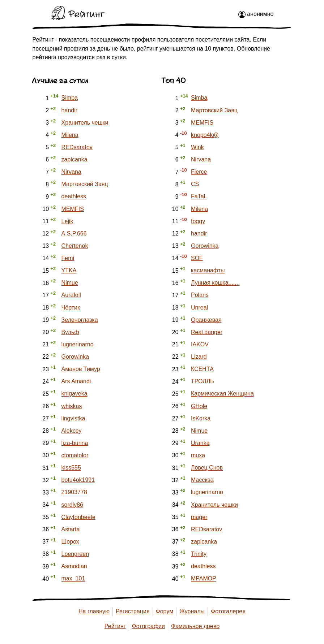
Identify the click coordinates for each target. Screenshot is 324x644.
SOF (197, 258)
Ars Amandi (76, 382)
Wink (197, 147)
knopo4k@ (205, 135)
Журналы (192, 611)
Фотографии (148, 626)
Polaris (200, 295)
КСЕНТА (202, 369)
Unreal (199, 308)
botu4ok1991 (78, 480)
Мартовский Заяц (85, 184)
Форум (165, 611)
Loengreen (75, 554)
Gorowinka (75, 357)
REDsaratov (77, 147)
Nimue (70, 283)
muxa (198, 455)
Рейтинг (115, 626)
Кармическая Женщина (222, 394)
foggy (198, 221)
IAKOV (200, 344)
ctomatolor (75, 455)
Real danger (207, 332)
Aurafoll (71, 295)
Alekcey (72, 431)
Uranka (200, 443)
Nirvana (71, 172)
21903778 (74, 492)
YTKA (69, 271)
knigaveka (74, 394)
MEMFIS (73, 209)
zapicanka (74, 159)
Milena (70, 135)
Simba (70, 98)
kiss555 (71, 468)
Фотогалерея (228, 611)
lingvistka (73, 418)
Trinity (199, 554)
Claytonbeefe (78, 517)
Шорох (70, 542)
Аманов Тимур (81, 369)
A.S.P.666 (74, 234)
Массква (202, 480)
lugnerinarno (78, 344)
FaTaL (199, 197)
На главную (94, 611)
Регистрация (133, 611)
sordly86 (72, 505)
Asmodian (74, 567)
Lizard (199, 357)
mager (199, 517)
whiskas (72, 406)
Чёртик (71, 308)
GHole (199, 406)
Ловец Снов (207, 468)
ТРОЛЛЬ (202, 382)
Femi (68, 258)
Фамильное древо (195, 626)
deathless (74, 197)
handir (69, 110)
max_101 (73, 579)
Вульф (70, 332)
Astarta (71, 529)
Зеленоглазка (80, 320)
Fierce (199, 172)
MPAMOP (204, 579)
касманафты (208, 271)
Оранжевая (206, 320)
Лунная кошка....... (215, 283)
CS (195, 184)
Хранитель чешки (85, 123)
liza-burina (75, 443)
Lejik (67, 221)
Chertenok (75, 246)
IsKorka (201, 418)
